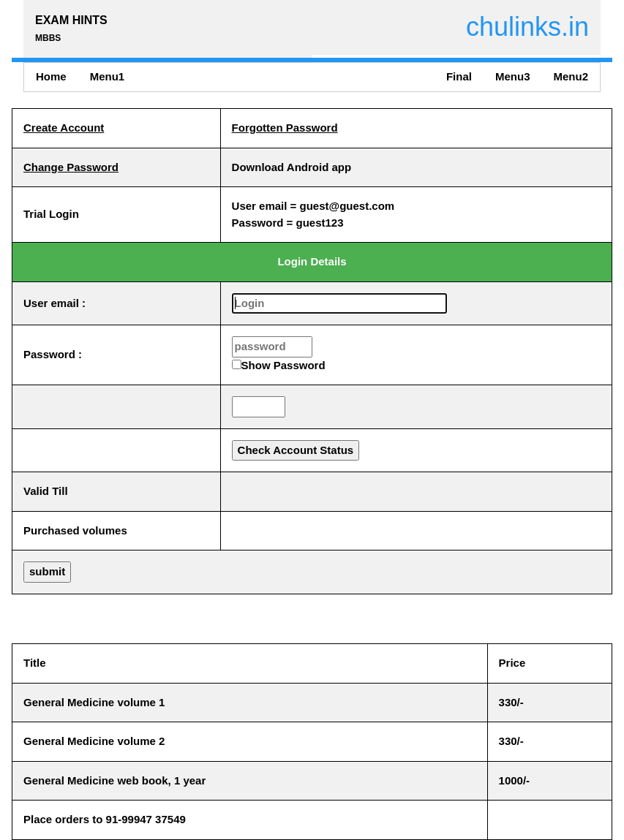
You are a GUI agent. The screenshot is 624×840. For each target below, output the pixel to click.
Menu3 (513, 76)
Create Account (64, 128)
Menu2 (571, 76)
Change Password (71, 167)
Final (459, 76)
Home (51, 76)
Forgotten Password (285, 128)
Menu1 (108, 76)
